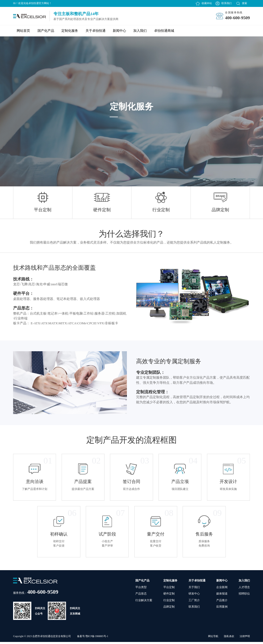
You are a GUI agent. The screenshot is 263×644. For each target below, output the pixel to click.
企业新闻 (222, 589)
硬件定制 (169, 596)
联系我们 (227, 3)
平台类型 (141, 589)
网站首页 (23, 31)
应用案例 (222, 609)
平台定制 (169, 589)
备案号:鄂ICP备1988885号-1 (93, 638)
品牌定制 (169, 609)
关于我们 (194, 589)
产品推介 (222, 602)
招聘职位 (244, 596)
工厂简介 (194, 602)
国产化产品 (46, 31)
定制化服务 (70, 31)
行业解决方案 (144, 602)
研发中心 (194, 596)
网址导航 (213, 638)
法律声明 (245, 638)
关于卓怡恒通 (96, 31)
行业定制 (169, 602)
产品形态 (141, 596)
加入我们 (140, 31)
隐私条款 (229, 638)
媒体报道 (222, 596)
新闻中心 (119, 31)
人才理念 (244, 589)
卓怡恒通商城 (164, 31)
